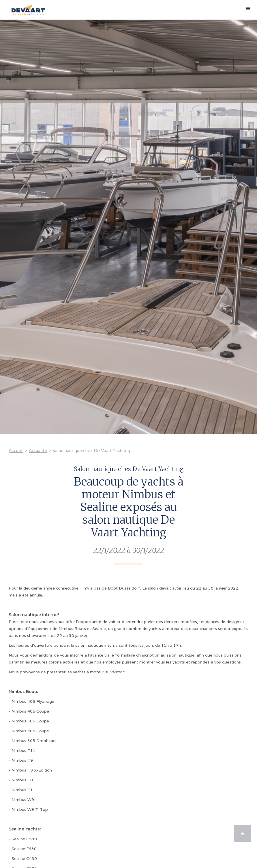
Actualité (38, 450)
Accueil (16, 450)
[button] (248, 9)
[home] (27, 8)
